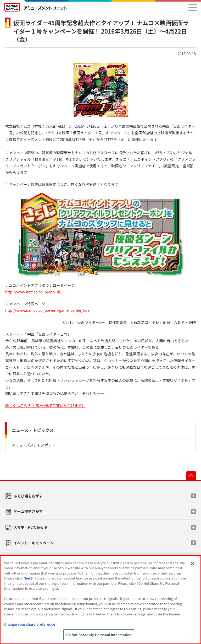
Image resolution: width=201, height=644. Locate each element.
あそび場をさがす (28, 496)
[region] (100, 600)
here (29, 578)
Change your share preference (30, 624)
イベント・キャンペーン (33, 543)
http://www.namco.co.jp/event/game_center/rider (48, 310)
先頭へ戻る (191, 475)
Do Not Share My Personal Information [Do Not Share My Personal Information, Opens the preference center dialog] (99, 635)
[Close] (193, 563)
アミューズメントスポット (34, 445)
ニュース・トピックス (33, 430)
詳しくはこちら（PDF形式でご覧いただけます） (45, 405)
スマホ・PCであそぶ (30, 527)
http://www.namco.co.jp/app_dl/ (33, 292)
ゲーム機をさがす (28, 511)
